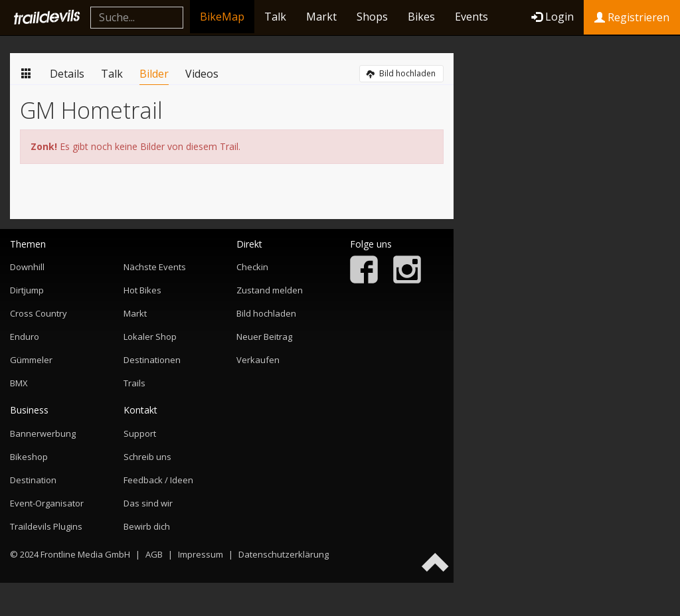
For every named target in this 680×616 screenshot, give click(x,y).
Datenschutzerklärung (284, 554)
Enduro (25, 337)
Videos (202, 74)
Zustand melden (270, 290)
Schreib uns (147, 457)
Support (140, 433)
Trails (134, 383)
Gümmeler (31, 360)
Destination (33, 480)
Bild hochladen (401, 73)
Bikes (421, 17)
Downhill (27, 267)
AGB (154, 554)
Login (552, 17)
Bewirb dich (147, 526)
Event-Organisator (47, 503)
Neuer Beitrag (264, 337)
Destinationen (152, 360)
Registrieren (632, 17)
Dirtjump (27, 290)
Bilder (154, 74)
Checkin (252, 267)
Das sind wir (148, 503)
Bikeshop (29, 457)
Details (67, 74)
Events (471, 17)
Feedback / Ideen (158, 480)
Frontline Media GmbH (85, 554)
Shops (372, 17)
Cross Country (39, 313)
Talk (275, 17)
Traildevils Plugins (46, 526)
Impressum (201, 554)
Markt (321, 17)
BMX (19, 383)
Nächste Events (155, 267)
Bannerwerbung (43, 433)
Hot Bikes (142, 290)
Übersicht (27, 73)
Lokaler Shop (150, 337)
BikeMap (222, 17)
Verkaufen (258, 360)
